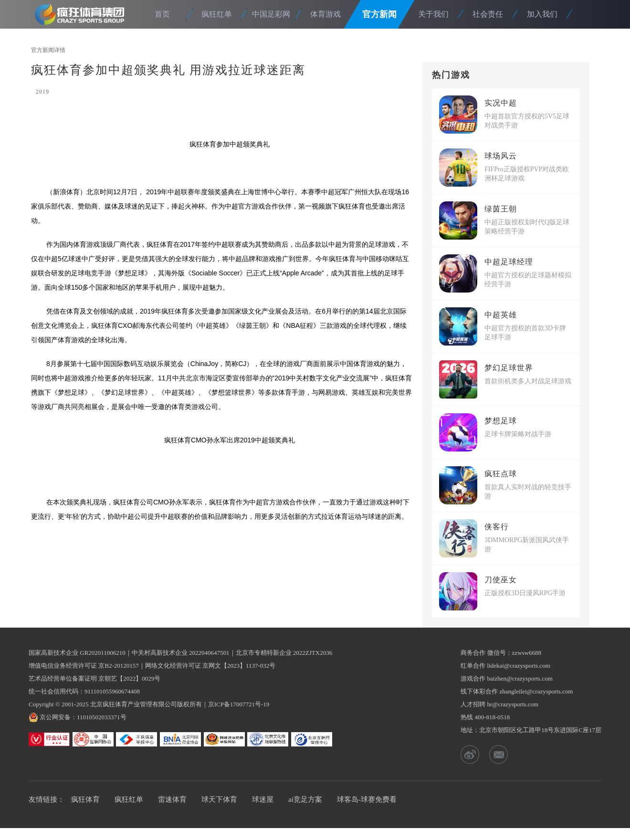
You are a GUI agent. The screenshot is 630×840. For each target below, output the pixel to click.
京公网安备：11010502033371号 (83, 717)
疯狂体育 (83, 14)
